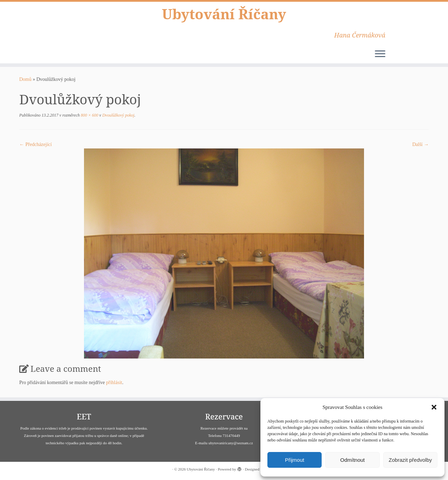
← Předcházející (36, 144)
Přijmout (295, 460)
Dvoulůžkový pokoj (118, 115)
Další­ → (421, 144)
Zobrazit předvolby (410, 460)
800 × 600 (89, 115)
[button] (434, 407)
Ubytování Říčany (224, 14)
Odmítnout (352, 460)
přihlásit (114, 382)
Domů (25, 79)
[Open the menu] (380, 54)
